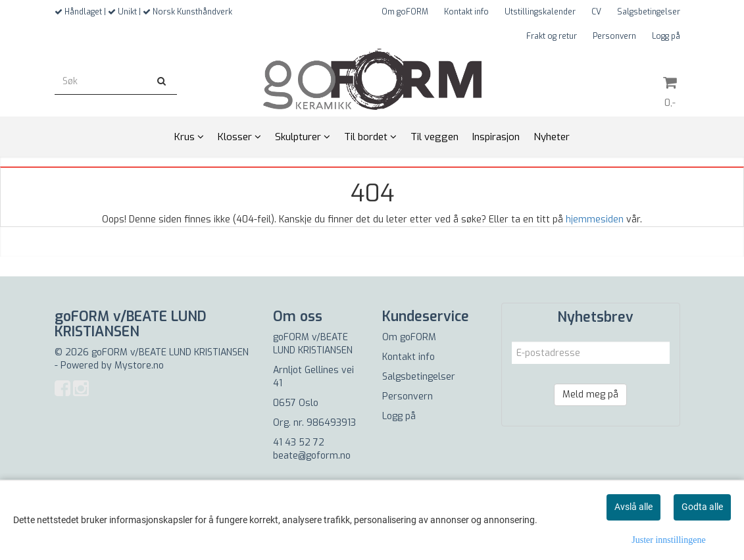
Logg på (666, 36)
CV (596, 12)
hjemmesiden (595, 219)
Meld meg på (590, 395)
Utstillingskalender (540, 12)
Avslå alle (633, 507)
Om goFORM (405, 12)
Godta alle (702, 507)
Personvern (614, 36)
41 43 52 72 (299, 443)
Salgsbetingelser (649, 12)
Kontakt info (466, 12)
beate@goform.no (312, 456)
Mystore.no (139, 366)
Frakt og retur (552, 36)
